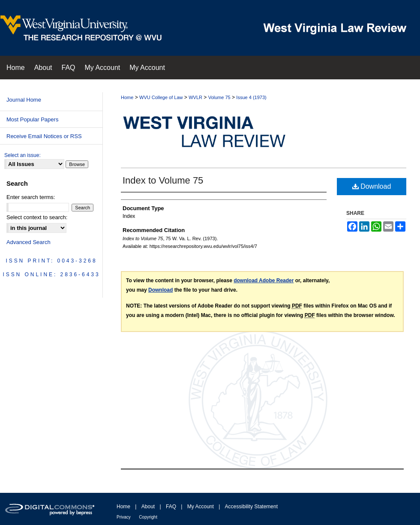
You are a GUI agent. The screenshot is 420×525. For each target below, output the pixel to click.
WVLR (195, 97)
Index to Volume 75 (163, 180)
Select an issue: (22, 155)
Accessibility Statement (251, 507)
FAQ (171, 507)
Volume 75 (219, 97)
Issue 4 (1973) (251, 97)
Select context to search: (37, 217)
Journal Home (24, 100)
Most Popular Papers (32, 119)
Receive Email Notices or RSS (44, 136)
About (148, 507)
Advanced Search (28, 242)
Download (372, 186)
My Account (201, 507)
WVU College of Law (161, 97)
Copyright (148, 517)
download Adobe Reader (264, 281)
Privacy (124, 517)
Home (127, 97)
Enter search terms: (31, 197)
